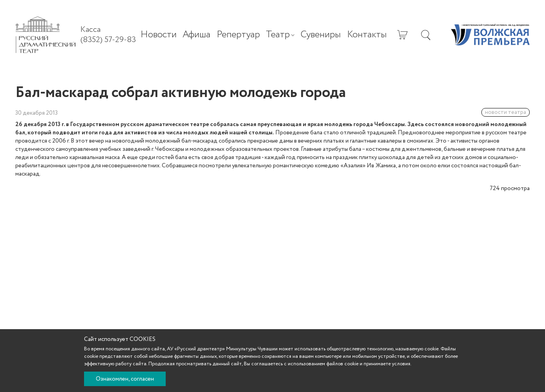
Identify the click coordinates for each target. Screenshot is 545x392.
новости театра (506, 112)
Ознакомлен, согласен (125, 379)
